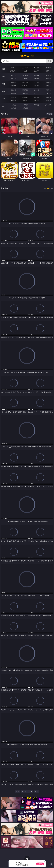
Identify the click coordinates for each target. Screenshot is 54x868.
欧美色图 (37, 90)
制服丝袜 (13, 86)
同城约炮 (13, 105)
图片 (4, 91)
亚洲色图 (25, 90)
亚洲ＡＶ (13, 75)
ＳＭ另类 (48, 78)
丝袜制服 (25, 78)
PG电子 (13, 68)
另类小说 (25, 101)
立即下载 (40, 864)
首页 (18, 791)
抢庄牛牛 (48, 71)
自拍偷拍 (25, 75)
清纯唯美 (25, 93)
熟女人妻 (13, 78)
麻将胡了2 (13, 71)
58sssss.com (27, 56)
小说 (4, 99)
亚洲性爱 (13, 83)
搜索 (49, 61)
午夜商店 (25, 105)
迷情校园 (13, 101)
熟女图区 (37, 93)
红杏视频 (13, 108)
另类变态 (48, 86)
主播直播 (37, 78)
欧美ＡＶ (37, 75)
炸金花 (25, 71)
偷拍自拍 (25, 83)
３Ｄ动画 (48, 75)
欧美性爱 (48, 83)
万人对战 (37, 68)
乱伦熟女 (37, 86)
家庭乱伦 (25, 97)
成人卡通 (37, 83)
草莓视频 (37, 105)
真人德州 (25, 68)
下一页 (30, 791)
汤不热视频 (48, 105)
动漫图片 (48, 90)
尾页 (36, 791)
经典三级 (25, 86)
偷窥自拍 (13, 90)
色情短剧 (25, 108)
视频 (4, 77)
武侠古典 (48, 97)
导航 (4, 106)
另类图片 (48, 93)
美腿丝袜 (13, 93)
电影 (4, 84)
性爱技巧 (48, 101)
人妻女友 (37, 97)
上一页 (24, 791)
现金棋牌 (37, 71)
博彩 (4, 69)
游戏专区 (48, 68)
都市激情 (13, 97)
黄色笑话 (37, 101)
